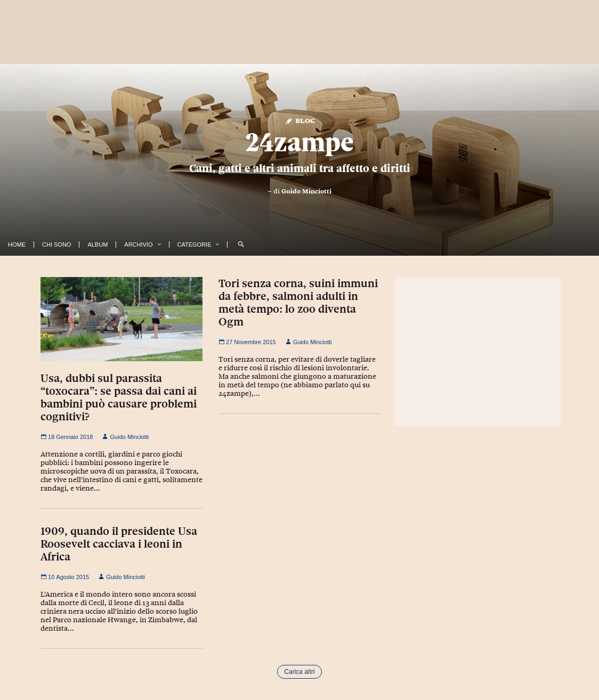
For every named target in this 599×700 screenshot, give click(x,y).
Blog (300, 120)
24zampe (299, 142)
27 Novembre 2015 (247, 342)
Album (98, 245)
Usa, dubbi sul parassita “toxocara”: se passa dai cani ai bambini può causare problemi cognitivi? (119, 397)
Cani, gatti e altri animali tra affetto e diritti (300, 168)
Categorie (195, 245)
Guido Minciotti (306, 191)
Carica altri (299, 672)
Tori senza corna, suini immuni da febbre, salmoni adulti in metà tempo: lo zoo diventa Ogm (298, 303)
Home (17, 245)
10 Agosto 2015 (65, 577)
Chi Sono (56, 245)
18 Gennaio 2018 (67, 437)
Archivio (138, 245)
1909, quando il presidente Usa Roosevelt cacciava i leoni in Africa (119, 544)
